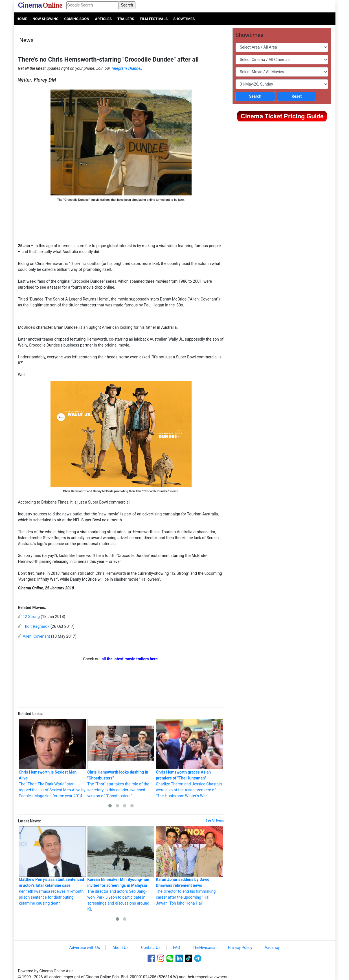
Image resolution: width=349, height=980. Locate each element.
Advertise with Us (85, 948)
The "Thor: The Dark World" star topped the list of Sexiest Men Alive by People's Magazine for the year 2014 (52, 759)
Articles (103, 19)
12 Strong (31, 617)
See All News (215, 821)
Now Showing (45, 19)
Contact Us (151, 948)
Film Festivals (154, 19)
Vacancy (272, 948)
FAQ (176, 948)
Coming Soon (77, 19)
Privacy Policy (240, 948)
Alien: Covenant (37, 636)
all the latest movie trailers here (130, 659)
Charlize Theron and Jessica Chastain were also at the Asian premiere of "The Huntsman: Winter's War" (189, 759)
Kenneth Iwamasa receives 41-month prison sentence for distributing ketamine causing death (52, 866)
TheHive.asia (204, 948)
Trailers (126, 19)
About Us (120, 948)
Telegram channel (126, 68)
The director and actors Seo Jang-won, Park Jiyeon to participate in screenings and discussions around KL (121, 869)
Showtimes (184, 19)
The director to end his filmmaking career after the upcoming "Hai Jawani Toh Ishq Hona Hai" (189, 866)
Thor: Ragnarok (36, 626)
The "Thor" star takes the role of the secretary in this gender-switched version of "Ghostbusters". (121, 759)
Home (22, 19)
